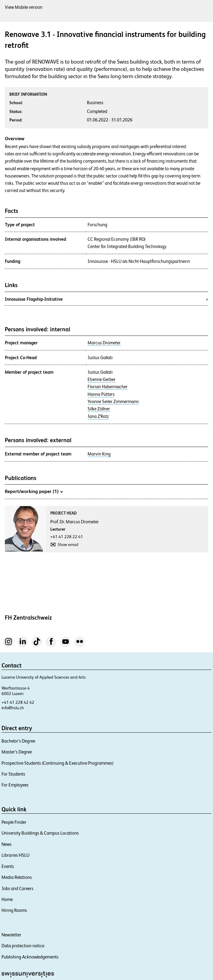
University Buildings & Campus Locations (40, 833)
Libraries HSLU (15, 855)
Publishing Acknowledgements (30, 957)
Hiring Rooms (14, 910)
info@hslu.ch (13, 708)
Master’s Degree (17, 752)
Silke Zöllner (99, 409)
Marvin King (99, 454)
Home (7, 899)
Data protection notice (23, 946)
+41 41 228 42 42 (18, 702)
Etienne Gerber (102, 379)
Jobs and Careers (17, 888)
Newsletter (11, 935)
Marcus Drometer (104, 343)
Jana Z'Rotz (98, 416)
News (7, 844)
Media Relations (17, 877)
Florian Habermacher (108, 387)
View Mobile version (24, 7)
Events (8, 866)
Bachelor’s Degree (18, 741)
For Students (13, 774)
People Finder (14, 822)
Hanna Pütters (101, 394)
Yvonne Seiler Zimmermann (113, 402)
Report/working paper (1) (34, 491)
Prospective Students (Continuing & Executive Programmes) (58, 763)
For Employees (15, 785)
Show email (68, 545)
